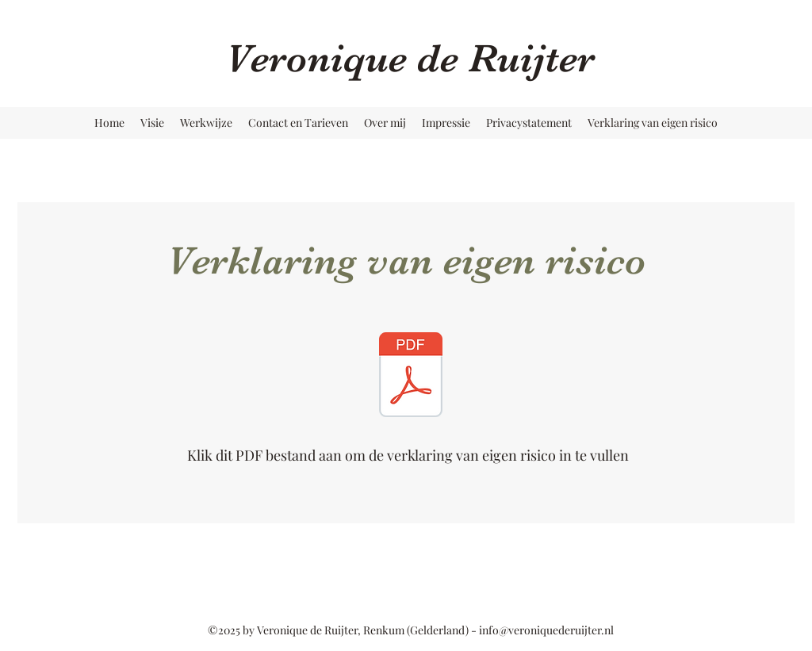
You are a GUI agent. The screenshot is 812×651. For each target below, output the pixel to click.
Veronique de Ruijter (410, 58)
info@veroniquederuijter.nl (546, 630)
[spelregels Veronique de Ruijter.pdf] (411, 377)
